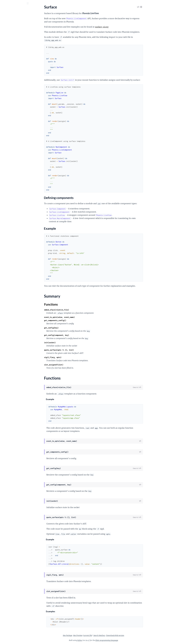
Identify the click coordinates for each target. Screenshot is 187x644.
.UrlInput (6, 211)
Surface (5, 24)
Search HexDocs (117, 635)
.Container (6, 321)
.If (3, 284)
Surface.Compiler (9, 240)
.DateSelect (6, 120)
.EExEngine (6, 253)
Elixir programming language (125, 640)
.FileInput (6, 143)
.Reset (4, 182)
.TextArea (6, 198)
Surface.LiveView (9, 55)
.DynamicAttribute (9, 327)
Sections (7, 28)
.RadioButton (7, 175)
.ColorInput (7, 114)
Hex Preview (96, 635)
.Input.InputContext (10, 153)
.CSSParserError (8, 243)
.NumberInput (8, 166)
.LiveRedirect (7, 101)
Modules (14, 17)
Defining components (14, 32)
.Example (5, 225)
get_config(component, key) (74, 335)
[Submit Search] (4, 4)
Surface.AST (7, 305)
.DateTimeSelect (8, 127)
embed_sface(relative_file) (74, 310)
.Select (4, 188)
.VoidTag (5, 375)
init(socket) (68, 343)
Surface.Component (10, 45)
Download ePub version (133, 635)
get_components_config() (73, 320)
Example (9, 34)
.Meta (4, 356)
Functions (8, 41)
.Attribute (6, 308)
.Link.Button (7, 92)
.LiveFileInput (7, 95)
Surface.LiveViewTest (10, 58)
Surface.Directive (9, 264)
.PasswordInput (8, 172)
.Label (4, 159)
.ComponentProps (9, 267)
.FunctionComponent (11, 340)
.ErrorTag (5, 133)
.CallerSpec (6, 246)
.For (3, 277)
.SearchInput (7, 185)
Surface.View (7, 64)
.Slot (4, 359)
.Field (4, 137)
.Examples (6, 229)
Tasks (25, 17)
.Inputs (5, 156)
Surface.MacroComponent (13, 61)
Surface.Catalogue (9, 219)
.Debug (5, 271)
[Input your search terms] (18, 3)
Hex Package (85, 635)
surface (7, 9)
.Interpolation (7, 346)
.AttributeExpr (8, 311)
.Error (4, 330)
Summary (8, 38)
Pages (5, 17)
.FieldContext (7, 140)
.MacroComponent (10, 353)
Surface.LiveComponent (12, 51)
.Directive (6, 324)
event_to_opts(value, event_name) (77, 317)
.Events (5, 274)
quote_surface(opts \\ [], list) (77, 350)
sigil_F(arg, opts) (71, 357)
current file (106, 635)
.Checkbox (6, 111)
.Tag (3, 372)
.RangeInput (7, 178)
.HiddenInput (7, 146)
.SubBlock (6, 369)
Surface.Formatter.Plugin (12, 48)
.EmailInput (6, 130)
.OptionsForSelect (9, 169)
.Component (7, 318)
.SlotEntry (6, 363)
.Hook (4, 280)
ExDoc (98, 640)
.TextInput (6, 201)
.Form (4, 85)
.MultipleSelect (8, 162)
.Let (3, 287)
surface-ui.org (120, 27)
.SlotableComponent (10, 366)
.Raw (4, 105)
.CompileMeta (8, 250)
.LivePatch (6, 98)
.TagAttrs (5, 293)
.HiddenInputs (8, 149)
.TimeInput (6, 204)
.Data (4, 222)
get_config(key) (69, 328)
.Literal (5, 350)
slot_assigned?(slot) (72, 365)
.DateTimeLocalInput (10, 124)
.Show (4, 290)
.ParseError (6, 256)
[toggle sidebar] (32, 4)
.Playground (7, 232)
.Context (5, 76)
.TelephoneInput (8, 194)
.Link (4, 89)
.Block (4, 314)
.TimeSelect (6, 207)
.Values (5, 296)
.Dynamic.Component (11, 79)
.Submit (5, 191)
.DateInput (6, 117)
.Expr (4, 334)
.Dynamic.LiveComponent (12, 82)
